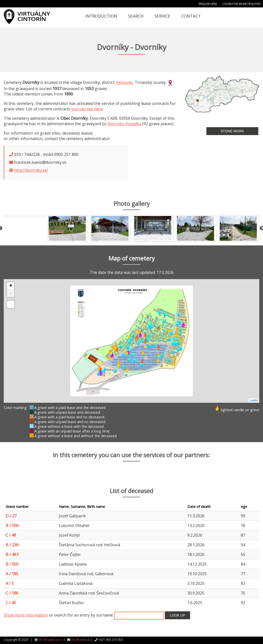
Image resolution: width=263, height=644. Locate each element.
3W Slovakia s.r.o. (50, 640)
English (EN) (208, 4)
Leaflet (254, 400)
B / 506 (12, 525)
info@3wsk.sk (80, 640)
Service (162, 16)
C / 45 (11, 603)
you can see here (87, 109)
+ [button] (11, 286)
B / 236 (12, 545)
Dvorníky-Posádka (124, 124)
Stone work (232, 131)
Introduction (101, 16)
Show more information (26, 615)
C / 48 (11, 535)
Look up (177, 615)
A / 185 (12, 574)
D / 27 (11, 516)
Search (136, 16)
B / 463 (12, 554)
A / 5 (10, 583)
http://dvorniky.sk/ (31, 170)
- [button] (11, 293)
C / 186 (12, 593)
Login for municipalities (241, 4)
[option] (25, 228)
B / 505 (12, 564)
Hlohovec (124, 82)
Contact (191, 16)
